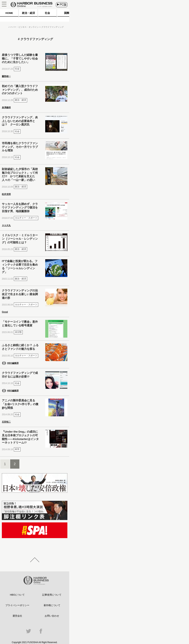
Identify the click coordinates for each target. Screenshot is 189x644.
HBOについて (17, 595)
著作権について (52, 605)
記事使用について (52, 595)
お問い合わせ (52, 616)
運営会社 (17, 616)
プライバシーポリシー (17, 605)
